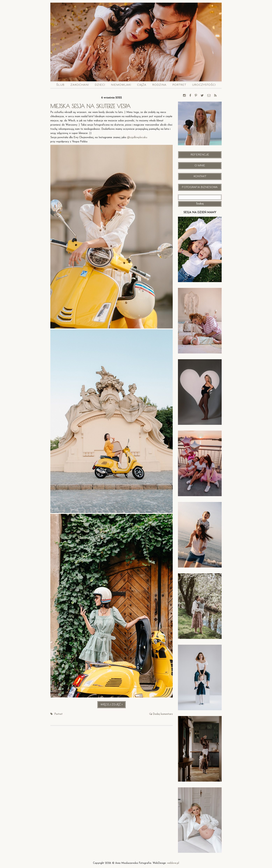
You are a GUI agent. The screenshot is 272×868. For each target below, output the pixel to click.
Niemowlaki (121, 85)
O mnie (200, 166)
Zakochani (80, 85)
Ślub (60, 85)
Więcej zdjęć (113, 705)
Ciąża (142, 85)
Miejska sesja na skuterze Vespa (92, 106)
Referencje (200, 155)
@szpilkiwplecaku (137, 138)
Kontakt (200, 176)
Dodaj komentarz (163, 714)
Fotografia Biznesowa (200, 187)
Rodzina (159, 85)
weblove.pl (173, 863)
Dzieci (100, 85)
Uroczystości (204, 85)
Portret (179, 85)
